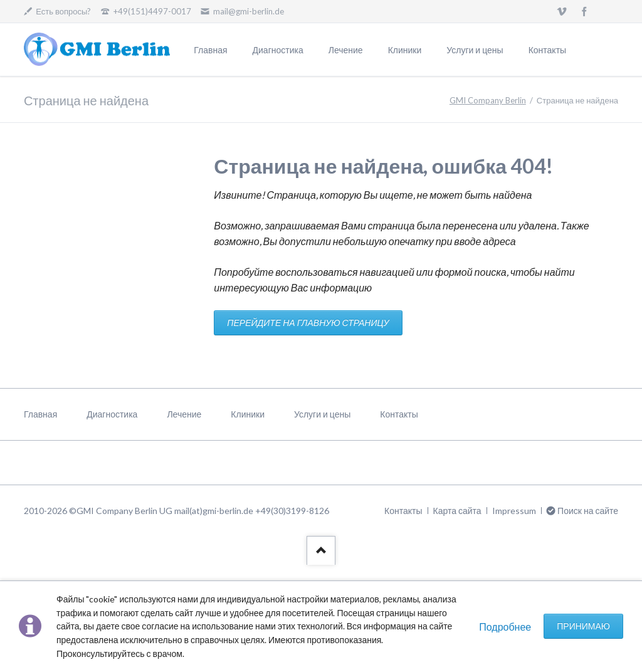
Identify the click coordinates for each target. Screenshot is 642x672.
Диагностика (278, 50)
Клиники (405, 50)
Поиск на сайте (588, 511)
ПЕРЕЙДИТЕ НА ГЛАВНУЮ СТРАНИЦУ (308, 323)
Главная (210, 50)
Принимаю (583, 626)
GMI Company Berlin (488, 100)
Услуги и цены (475, 50)
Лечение (346, 50)
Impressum (514, 511)
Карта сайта (457, 511)
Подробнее (505, 627)
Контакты (547, 50)
